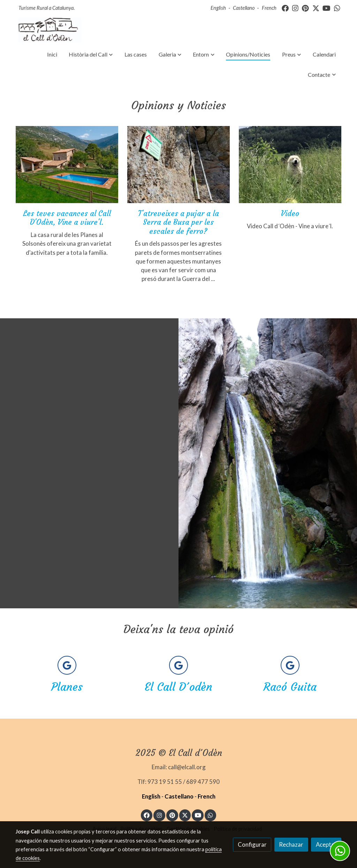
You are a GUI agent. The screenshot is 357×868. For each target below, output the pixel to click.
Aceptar (326, 844)
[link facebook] (285, 8)
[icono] (67, 665)
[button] (91, 54)
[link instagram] (295, 8)
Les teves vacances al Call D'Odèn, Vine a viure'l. (67, 218)
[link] (50, 30)
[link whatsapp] (337, 8)
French (269, 8)
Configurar (252, 844)
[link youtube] (326, 8)
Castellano (244, 8)
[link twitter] (316, 8)
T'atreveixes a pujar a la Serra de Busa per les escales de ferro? (178, 222)
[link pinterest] (305, 8)
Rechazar (291, 844)
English (218, 8)
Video (290, 213)
